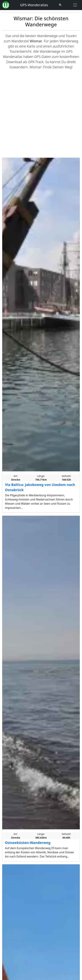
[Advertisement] (41, 114)
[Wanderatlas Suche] (61, 5)
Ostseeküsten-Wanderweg (28, 843)
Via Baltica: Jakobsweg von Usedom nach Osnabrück (40, 487)
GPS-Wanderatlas (34, 5)
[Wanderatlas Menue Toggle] (75, 5)
